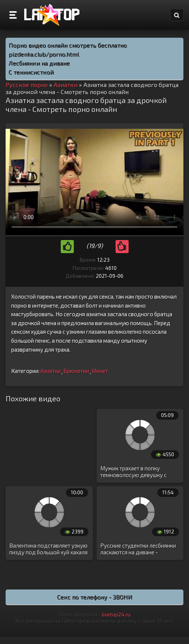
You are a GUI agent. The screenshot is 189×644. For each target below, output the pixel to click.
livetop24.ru (116, 614)
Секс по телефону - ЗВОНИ (95, 597)
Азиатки (51, 371)
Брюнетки (76, 371)
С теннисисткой (31, 72)
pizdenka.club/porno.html (44, 54)
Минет (100, 371)
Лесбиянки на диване (39, 63)
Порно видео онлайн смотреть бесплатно (68, 45)
